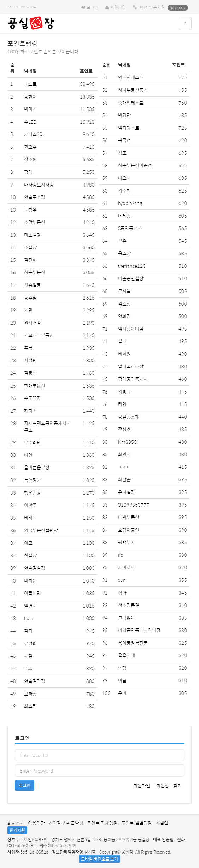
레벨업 (162, 823)
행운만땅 (33, 493)
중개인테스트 (131, 103)
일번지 (30, 606)
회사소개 (16, 823)
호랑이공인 (129, 530)
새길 (28, 656)
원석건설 (33, 323)
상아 (122, 593)
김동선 (30, 373)
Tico (28, 668)
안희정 (124, 316)
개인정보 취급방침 (66, 823)
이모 (28, 543)
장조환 (30, 159)
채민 (28, 310)
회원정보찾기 (169, 786)
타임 (122, 404)
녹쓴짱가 (33, 480)
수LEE (30, 122)
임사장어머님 (131, 329)
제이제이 (127, 567)
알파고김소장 (131, 366)
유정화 (30, 643)
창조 (122, 153)
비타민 (30, 518)
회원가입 (118, 7)
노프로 (30, 84)
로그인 (92, 7)
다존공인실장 (131, 278)
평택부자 (127, 542)
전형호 (124, 429)
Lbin (29, 618)
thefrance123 (132, 266)
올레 (122, 341)
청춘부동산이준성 (135, 165)
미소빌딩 (33, 235)
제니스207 (35, 134)
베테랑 (124, 216)
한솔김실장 (35, 568)
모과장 (30, 694)
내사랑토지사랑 (39, 185)
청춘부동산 (35, 272)
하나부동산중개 (133, 90)
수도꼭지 (33, 398)
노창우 (30, 210)
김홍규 (124, 392)
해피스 (30, 411)
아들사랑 (33, 593)
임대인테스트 (131, 77)
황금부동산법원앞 (41, 530)
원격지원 (17, 830)
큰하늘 (124, 291)
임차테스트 (129, 128)
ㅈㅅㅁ (124, 467)
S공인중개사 (130, 228)
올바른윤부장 (37, 467)
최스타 (30, 706)
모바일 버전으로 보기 (99, 859)
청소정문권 (129, 605)
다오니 (124, 178)
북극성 (124, 140)
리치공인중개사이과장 (139, 630)
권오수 (30, 147)
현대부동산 (35, 386)
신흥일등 (33, 285)
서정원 (30, 360)
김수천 (124, 191)
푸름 (28, 348)
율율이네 (127, 655)
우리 (122, 693)
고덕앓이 (127, 618)
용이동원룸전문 (133, 643)
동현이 (30, 97)
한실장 (30, 555)
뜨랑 (122, 668)
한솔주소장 (35, 197)
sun (122, 580)
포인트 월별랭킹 (137, 823)
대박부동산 (129, 517)
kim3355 (127, 442)
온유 (122, 241)
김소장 (124, 304)
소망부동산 (35, 222)
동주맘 (30, 298)
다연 (28, 455)
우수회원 (33, 442)
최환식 (124, 454)
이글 (122, 680)
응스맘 (124, 253)
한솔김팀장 (35, 681)
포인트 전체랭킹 (102, 823)
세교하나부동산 (39, 335)
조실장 (30, 247)
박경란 (124, 115)
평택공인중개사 (133, 379)
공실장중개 (129, 417)
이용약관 (36, 823)
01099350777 (134, 505)
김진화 (30, 260)
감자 (28, 631)
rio (121, 555)
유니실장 (127, 492)
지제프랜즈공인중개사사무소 (47, 426)
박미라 (30, 109)
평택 (28, 172)
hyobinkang (130, 203)
